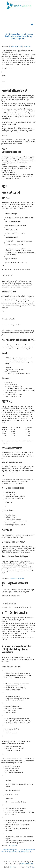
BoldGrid (13, 867)
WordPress (30, 867)
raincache (27, 47)
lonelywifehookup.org (17, 578)
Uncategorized (13, 846)
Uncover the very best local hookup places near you (11, 851)
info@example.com (26, 864)
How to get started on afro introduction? (28, 851)
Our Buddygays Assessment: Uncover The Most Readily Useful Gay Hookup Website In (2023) (19, 36)
